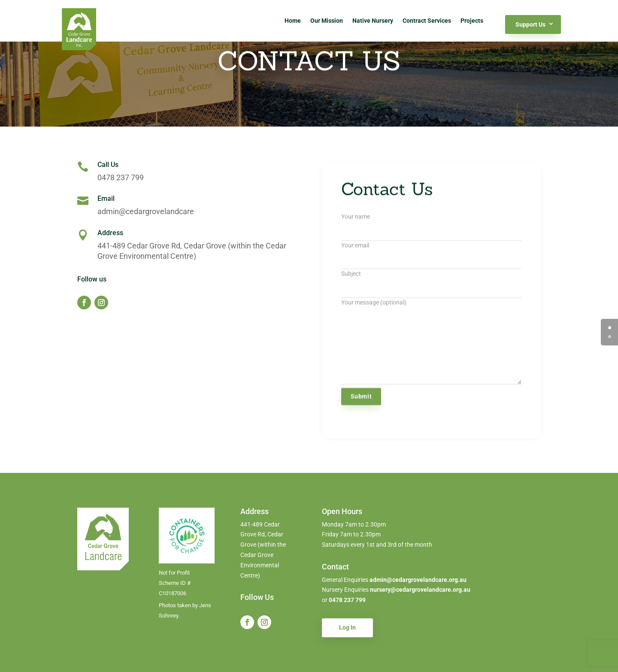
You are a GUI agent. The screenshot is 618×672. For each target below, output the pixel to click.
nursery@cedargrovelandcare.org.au (420, 590)
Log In (347, 627)
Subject (431, 288)
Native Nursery (373, 21)
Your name (431, 230)
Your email (431, 259)
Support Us (530, 24)
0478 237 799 (347, 600)
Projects (472, 21)
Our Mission (327, 21)
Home (293, 21)
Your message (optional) (431, 348)
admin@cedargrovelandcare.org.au (417, 580)
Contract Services (427, 21)
